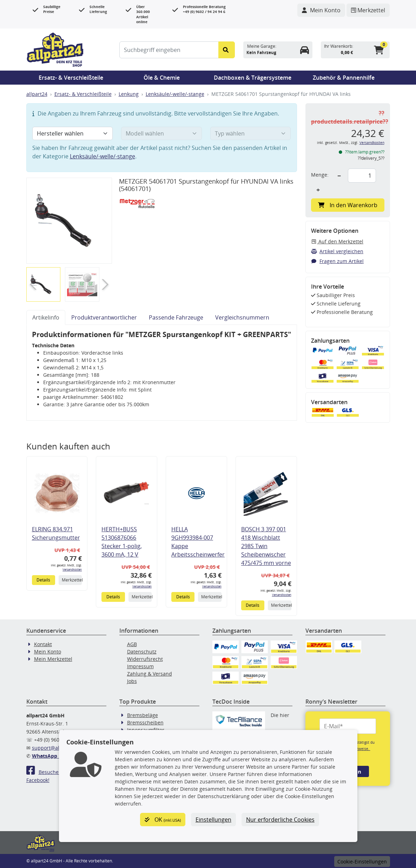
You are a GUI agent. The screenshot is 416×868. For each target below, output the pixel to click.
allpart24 (37, 94)
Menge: (320, 175)
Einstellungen (213, 820)
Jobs (132, 681)
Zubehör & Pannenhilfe (344, 78)
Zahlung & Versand (150, 674)
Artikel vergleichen (337, 251)
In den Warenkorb (348, 205)
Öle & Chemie (162, 78)
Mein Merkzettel (53, 659)
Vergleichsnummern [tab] (242, 317)
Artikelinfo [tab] (46, 317)
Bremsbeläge (143, 715)
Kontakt (43, 644)
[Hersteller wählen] (73, 133)
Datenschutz (142, 652)
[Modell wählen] (161, 133)
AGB (132, 644)
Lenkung (129, 94)
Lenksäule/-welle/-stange (175, 94)
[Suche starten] (227, 50)
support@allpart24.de (58, 748)
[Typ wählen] (251, 133)
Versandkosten (72, 569)
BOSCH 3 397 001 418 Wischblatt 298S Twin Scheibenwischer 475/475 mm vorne (266, 546)
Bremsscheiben (145, 722)
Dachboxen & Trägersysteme (253, 78)
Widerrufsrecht (145, 659)
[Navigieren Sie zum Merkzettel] (368, 10)
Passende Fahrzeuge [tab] (176, 317)
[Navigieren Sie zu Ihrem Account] (321, 10)
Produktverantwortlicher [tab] (104, 317)
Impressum (140, 666)
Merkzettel (72, 580)
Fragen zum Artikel (338, 261)
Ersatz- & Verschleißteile (71, 78)
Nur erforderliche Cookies (280, 820)
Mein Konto (48, 652)
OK (163, 820)
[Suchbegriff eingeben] (169, 50)
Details (43, 580)
